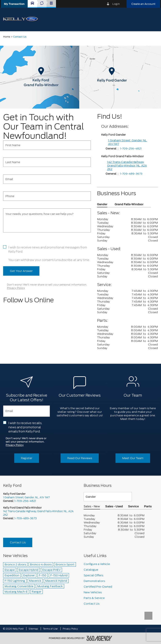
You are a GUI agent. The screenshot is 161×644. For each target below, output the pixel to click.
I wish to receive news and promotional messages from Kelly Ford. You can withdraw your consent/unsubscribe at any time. (49, 254)
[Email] (47, 179)
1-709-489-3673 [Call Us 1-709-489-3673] (26, 518)
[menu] (153, 19)
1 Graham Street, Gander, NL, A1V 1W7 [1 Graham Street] (128, 142)
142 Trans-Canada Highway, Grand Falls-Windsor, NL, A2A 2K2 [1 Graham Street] (127, 166)
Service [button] (133, 507)
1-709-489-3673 (131, 174)
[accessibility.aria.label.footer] (99, 638)
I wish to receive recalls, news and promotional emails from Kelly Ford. (25, 427)
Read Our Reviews (80, 458)
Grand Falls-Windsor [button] (129, 204)
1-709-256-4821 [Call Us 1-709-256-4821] (25, 501)
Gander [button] (102, 204)
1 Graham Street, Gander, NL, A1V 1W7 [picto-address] (26, 497)
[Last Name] (47, 162)
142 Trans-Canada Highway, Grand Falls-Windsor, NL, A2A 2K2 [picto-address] (38, 513)
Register (27, 458)
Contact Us (18, 542)
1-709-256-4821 (131, 149)
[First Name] (47, 145)
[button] (14, 4)
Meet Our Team (133, 458)
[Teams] (108, 497)
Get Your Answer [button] (21, 271)
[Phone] (47, 196)
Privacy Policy (16, 288)
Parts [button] (148, 507)
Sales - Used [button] (114, 507)
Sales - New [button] (92, 507)
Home (7, 37)
